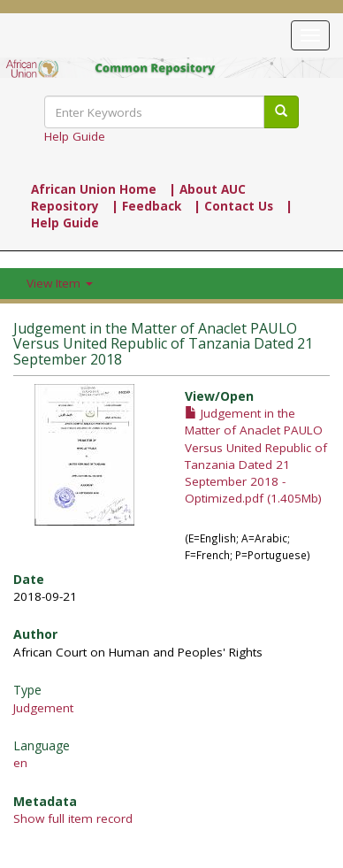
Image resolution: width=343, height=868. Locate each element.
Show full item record (73, 818)
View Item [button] (60, 283)
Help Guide (75, 136)
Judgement (43, 708)
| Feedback (146, 206)
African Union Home (94, 189)
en (20, 763)
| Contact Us (233, 206)
